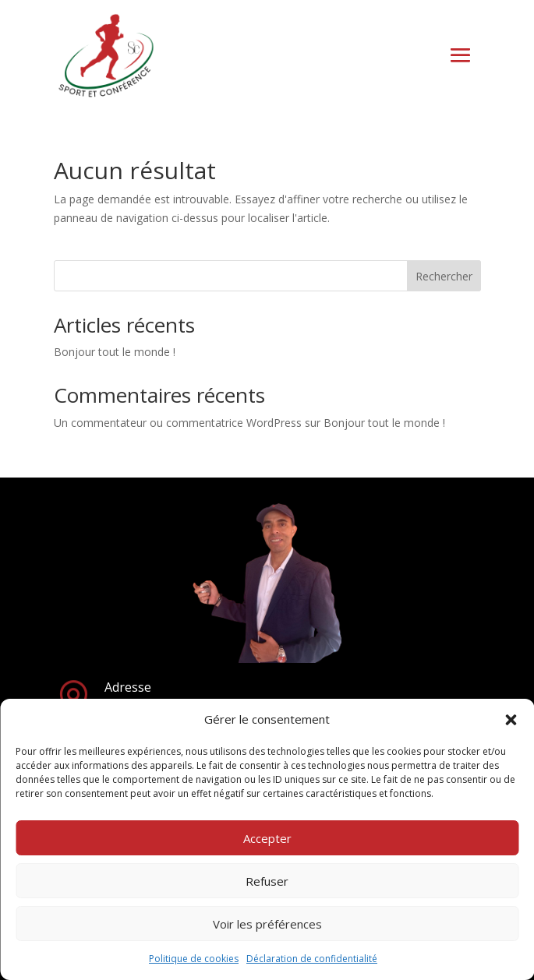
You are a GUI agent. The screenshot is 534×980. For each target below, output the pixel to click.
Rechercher (444, 276)
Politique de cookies (194, 959)
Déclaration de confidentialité (312, 959)
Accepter (267, 838)
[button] (511, 720)
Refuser (267, 881)
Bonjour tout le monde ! (115, 352)
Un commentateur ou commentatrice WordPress (178, 423)
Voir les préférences (267, 924)
